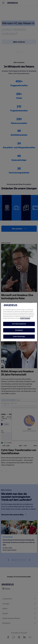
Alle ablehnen (19, 330)
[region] (19, 322)
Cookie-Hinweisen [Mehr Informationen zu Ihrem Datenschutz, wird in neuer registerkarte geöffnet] (25, 318)
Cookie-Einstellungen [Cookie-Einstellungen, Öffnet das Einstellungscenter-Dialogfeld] (19, 337)
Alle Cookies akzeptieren (19, 324)
